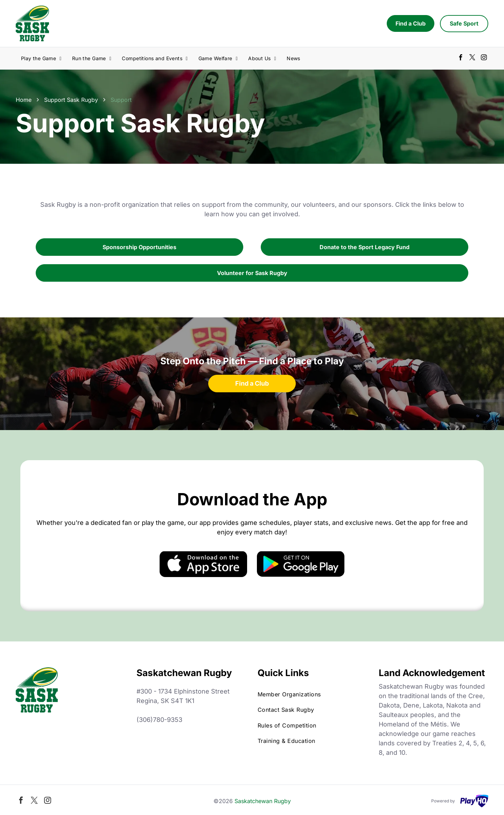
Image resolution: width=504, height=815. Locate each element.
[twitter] (472, 58)
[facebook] (461, 58)
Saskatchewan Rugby (263, 801)
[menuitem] (41, 58)
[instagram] (484, 58)
